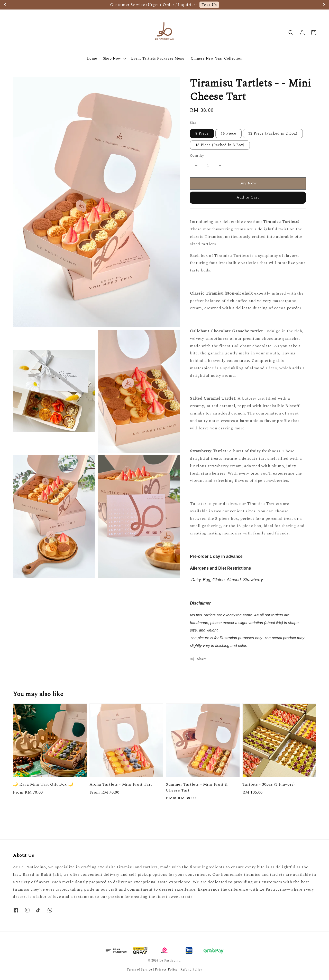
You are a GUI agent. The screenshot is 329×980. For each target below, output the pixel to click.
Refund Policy (191, 970)
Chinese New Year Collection (217, 58)
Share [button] (198, 659)
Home (92, 58)
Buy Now (248, 183)
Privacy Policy (166, 970)
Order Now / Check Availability (220, 5)
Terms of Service (139, 970)
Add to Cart (248, 197)
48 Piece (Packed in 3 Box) (220, 145)
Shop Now (112, 59)
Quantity (197, 156)
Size (193, 123)
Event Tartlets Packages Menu (158, 58)
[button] (291, 33)
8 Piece (202, 133)
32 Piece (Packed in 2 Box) (273, 133)
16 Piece (229, 133)
